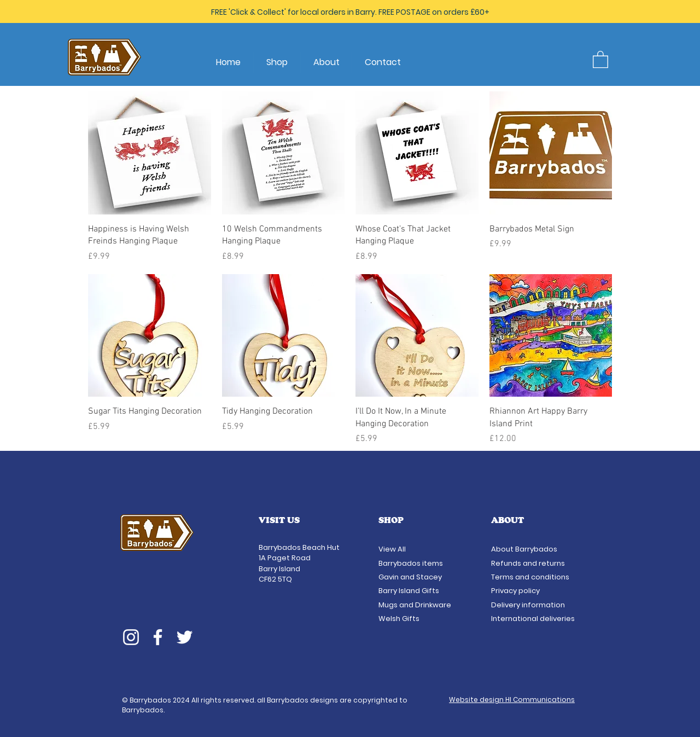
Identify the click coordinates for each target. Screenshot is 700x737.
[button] (600, 59)
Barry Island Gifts (409, 591)
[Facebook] (158, 637)
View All (393, 549)
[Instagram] (131, 637)
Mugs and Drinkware (415, 605)
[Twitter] (185, 637)
